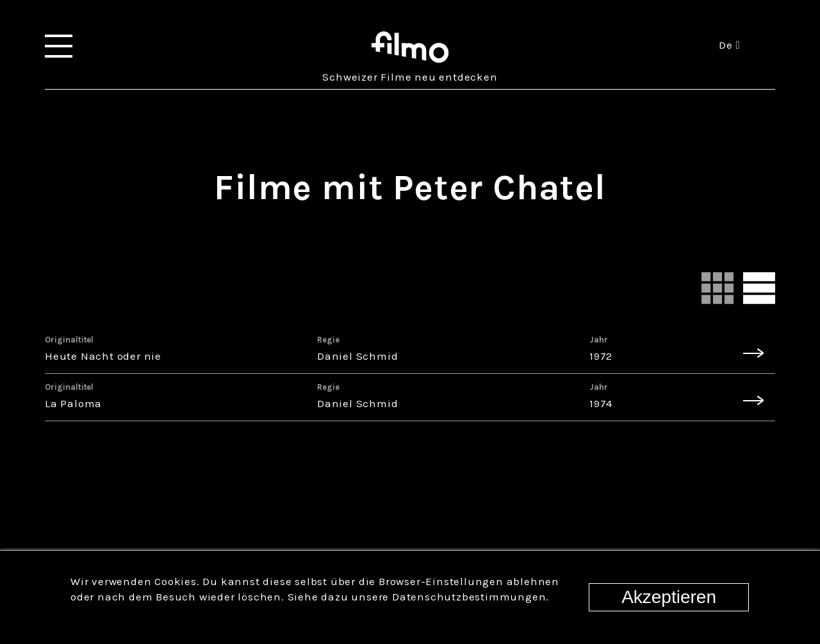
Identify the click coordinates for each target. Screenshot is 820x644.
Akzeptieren (669, 597)
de (729, 45)
